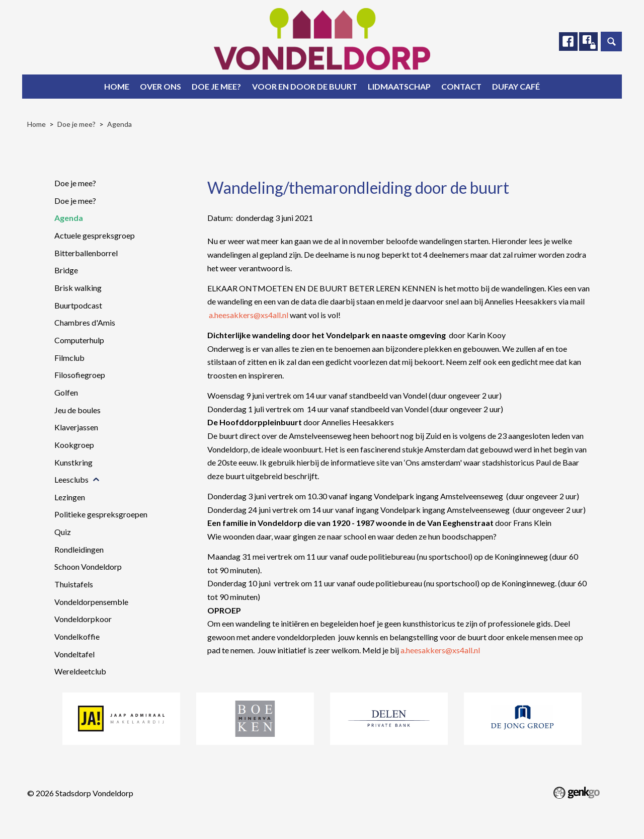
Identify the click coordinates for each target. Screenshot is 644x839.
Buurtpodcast (78, 305)
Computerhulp (79, 340)
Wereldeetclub (80, 671)
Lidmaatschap (399, 86)
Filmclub (69, 358)
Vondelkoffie (77, 636)
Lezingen (70, 497)
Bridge (66, 270)
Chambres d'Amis (85, 322)
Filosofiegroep (80, 375)
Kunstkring (73, 462)
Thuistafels (74, 584)
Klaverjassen (76, 427)
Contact (461, 86)
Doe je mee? (216, 86)
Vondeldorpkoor (83, 619)
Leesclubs (71, 479)
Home (117, 86)
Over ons (160, 86)
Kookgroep (74, 445)
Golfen (66, 392)
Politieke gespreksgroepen (101, 514)
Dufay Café (516, 86)
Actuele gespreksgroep (95, 235)
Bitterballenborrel (86, 253)
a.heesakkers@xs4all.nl (249, 315)
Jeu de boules (77, 410)
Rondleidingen (79, 549)
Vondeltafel (74, 654)
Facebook (567, 42)
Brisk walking (78, 288)
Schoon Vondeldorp (88, 566)
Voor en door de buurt (305, 86)
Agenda (119, 124)
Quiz (63, 532)
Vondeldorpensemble (91, 602)
